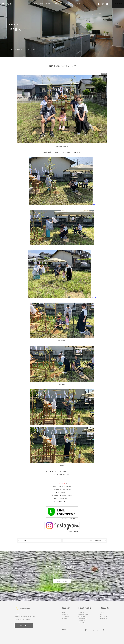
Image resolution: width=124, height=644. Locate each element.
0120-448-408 (27, 620)
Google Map (24, 626)
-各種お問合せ (103, 619)
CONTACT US (118, 4)
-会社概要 (64, 619)
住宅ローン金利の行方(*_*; (98, 540)
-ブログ (101, 614)
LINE (88, 630)
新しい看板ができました (25, 540)
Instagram (96, 630)
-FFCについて (82, 621)
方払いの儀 (62, 297)
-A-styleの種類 (82, 616)
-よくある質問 (66, 616)
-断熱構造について (83, 619)
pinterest (106, 630)
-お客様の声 (65, 614)
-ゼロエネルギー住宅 (84, 612)
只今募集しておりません (62, 581)
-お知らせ (102, 612)
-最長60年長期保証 (83, 614)
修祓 (62, 204)
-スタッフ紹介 (82, 623)
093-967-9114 (21, 618)
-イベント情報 (103, 616)
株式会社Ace (22, 609)
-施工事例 (64, 612)
